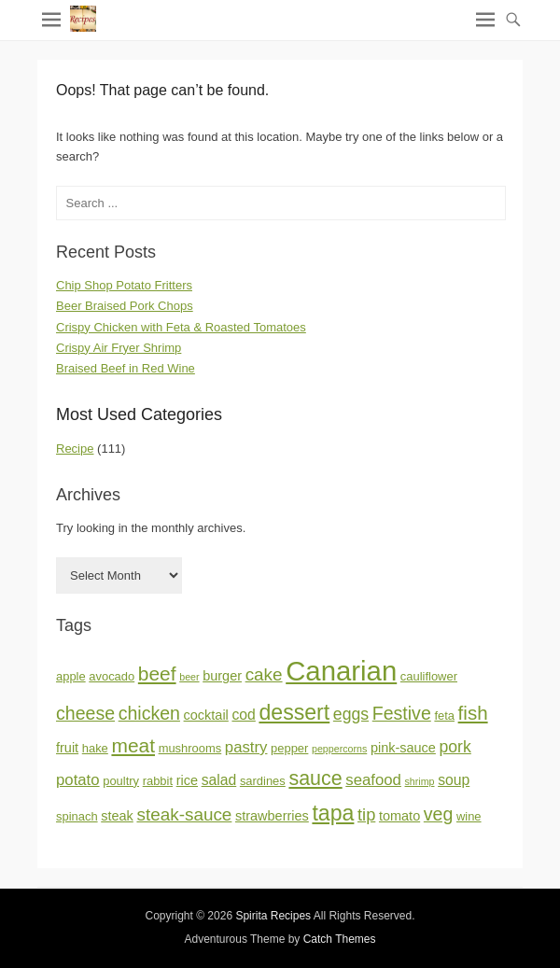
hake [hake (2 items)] (95, 748)
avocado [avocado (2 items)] (112, 676)
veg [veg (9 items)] (439, 814)
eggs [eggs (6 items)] (351, 714)
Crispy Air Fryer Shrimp (119, 348)
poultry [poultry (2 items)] (121, 781)
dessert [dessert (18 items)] (294, 712)
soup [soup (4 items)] (454, 780)
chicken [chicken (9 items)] (149, 713)
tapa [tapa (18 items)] (333, 813)
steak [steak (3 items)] (117, 816)
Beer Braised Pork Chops (125, 306)
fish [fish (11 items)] (473, 713)
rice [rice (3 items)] (187, 780)
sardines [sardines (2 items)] (263, 781)
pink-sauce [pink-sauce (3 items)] (403, 748)
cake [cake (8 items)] (264, 674)
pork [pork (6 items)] (455, 747)
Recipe (75, 449)
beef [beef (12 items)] (157, 673)
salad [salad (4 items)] (219, 780)
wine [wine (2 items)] (469, 816)
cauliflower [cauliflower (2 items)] (429, 676)
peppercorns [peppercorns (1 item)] (339, 749)
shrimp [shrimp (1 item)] (420, 781)
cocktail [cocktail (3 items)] (206, 715)
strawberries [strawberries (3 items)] (272, 816)
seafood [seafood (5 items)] (373, 780)
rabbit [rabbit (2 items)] (158, 781)
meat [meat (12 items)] (133, 745)
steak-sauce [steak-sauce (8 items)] (184, 814)
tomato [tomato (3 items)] (399, 816)
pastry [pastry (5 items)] (246, 747)
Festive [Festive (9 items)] (402, 713)
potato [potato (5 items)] (78, 780)
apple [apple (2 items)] (71, 676)
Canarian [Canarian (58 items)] (341, 671)
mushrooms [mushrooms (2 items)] (190, 748)
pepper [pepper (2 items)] (289, 748)
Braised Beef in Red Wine (126, 368)
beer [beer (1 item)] (189, 677)
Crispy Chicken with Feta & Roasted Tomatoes (181, 327)
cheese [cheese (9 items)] (85, 713)
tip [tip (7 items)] (366, 814)
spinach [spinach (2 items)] (77, 816)
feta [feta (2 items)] (444, 715)
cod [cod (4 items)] (243, 715)
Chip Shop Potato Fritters (124, 285)
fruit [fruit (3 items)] (67, 748)
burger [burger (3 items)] (222, 676)
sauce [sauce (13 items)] (315, 779)
